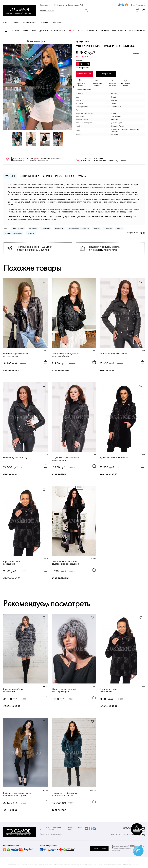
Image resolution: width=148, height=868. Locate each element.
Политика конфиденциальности (52, 834)
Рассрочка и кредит (29, 176)
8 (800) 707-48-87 (89, 161)
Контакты (45, 22)
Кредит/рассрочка (82, 56)
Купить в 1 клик (84, 74)
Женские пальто (58, 31)
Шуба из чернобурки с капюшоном (14, 691)
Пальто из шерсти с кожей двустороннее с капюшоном (65, 563)
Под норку (31, 233)
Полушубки (92, 31)
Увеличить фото (38, 41)
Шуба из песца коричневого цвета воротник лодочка (17, 794)
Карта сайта (117, 851)
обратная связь (99, 848)
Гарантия (15, 22)
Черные (97, 228)
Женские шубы (18, 228)
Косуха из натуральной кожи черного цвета (65, 459)
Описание (10, 176)
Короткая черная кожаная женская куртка (16, 355)
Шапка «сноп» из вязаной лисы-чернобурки (64, 691)
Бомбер (120, 228)
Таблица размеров (83, 68)
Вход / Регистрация (138, 5)
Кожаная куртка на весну (15, 458)
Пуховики (104, 31)
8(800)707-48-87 (134, 828)
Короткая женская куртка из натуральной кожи (65, 355)
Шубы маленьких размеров (79, 228)
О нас (5, 22)
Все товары (59, 228)
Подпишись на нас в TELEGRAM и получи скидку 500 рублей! (34, 248)
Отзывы (82, 176)
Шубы (25, 31)
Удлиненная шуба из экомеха (114, 458)
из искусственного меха (13, 233)
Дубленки (44, 31)
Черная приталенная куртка (113, 354)
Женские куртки (119, 31)
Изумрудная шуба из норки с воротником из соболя (66, 794)
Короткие (108, 228)
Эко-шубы (33, 228)
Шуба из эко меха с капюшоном (13, 563)
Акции (72, 31)
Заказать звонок (47, 11)
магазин (37, 158)
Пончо (80, 31)
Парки (34, 31)
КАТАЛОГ (16, 31)
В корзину (106, 74)
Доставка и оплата (30, 22)
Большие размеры (137, 31)
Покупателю (57, 22)
